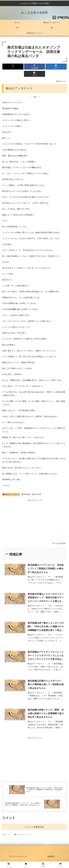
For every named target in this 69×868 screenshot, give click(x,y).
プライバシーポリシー (18, 856)
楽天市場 (37, 494)
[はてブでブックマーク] (56, 67)
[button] (34, 74)
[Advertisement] (34, 758)
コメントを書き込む (34, 827)
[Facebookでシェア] (34, 67)
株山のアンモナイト (11, 494)
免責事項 (51, 856)
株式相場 (26, 494)
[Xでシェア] (13, 67)
